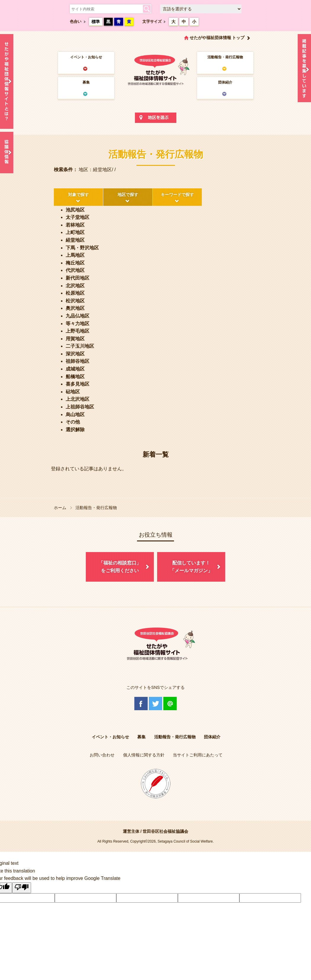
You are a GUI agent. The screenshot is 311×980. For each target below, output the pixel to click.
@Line (170, 704)
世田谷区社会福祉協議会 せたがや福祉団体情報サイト (156, 70)
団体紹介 (225, 82)
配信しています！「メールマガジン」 (191, 567)
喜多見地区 (78, 384)
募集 (86, 82)
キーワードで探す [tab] (177, 195)
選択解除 (75, 430)
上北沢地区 (78, 399)
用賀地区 (75, 339)
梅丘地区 (75, 263)
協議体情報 (7, 153)
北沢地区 (75, 286)
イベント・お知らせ (86, 57)
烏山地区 (75, 414)
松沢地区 (75, 301)
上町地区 (75, 232)
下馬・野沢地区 (82, 248)
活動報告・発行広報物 (225, 57)
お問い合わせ (102, 755)
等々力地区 (78, 324)
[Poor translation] (22, 888)
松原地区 (75, 293)
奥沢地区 (75, 308)
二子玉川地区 (80, 346)
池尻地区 (75, 210)
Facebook (141, 704)
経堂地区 (75, 240)
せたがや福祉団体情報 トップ (217, 38)
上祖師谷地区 (80, 407)
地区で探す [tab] (128, 195)
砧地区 (73, 392)
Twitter (155, 704)
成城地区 (75, 369)
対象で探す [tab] (78, 195)
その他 (73, 422)
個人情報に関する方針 (144, 755)
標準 (96, 22)
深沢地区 (75, 354)
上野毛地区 (78, 331)
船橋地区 (75, 377)
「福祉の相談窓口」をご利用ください (120, 567)
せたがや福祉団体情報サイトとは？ (7, 81)
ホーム (60, 508)
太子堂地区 (78, 217)
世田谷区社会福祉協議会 (165, 831)
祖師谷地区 (78, 361)
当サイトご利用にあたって (198, 755)
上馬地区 (75, 255)
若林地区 (75, 225)
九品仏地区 (78, 316)
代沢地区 (75, 270)
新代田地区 (78, 278)
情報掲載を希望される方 (304, 70)
